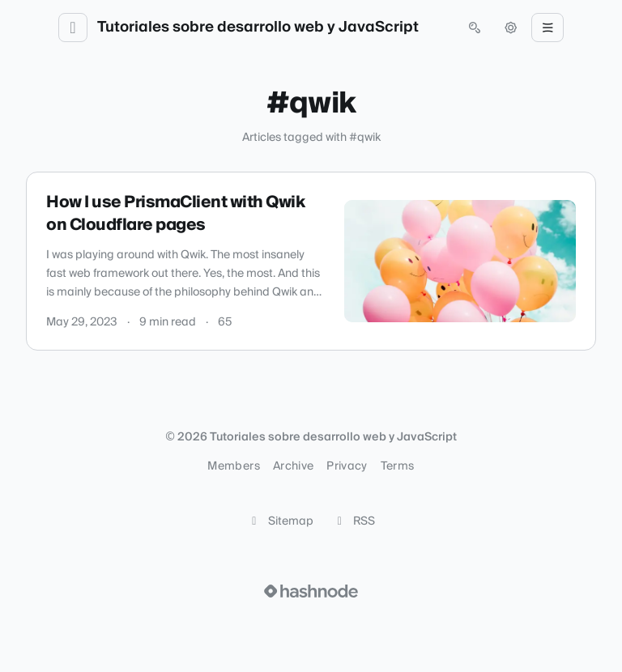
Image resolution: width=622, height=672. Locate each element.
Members (233, 466)
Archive (293, 466)
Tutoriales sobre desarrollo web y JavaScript (258, 28)
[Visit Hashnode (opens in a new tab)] (311, 591)
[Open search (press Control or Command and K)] (475, 28)
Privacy (347, 466)
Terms (398, 466)
